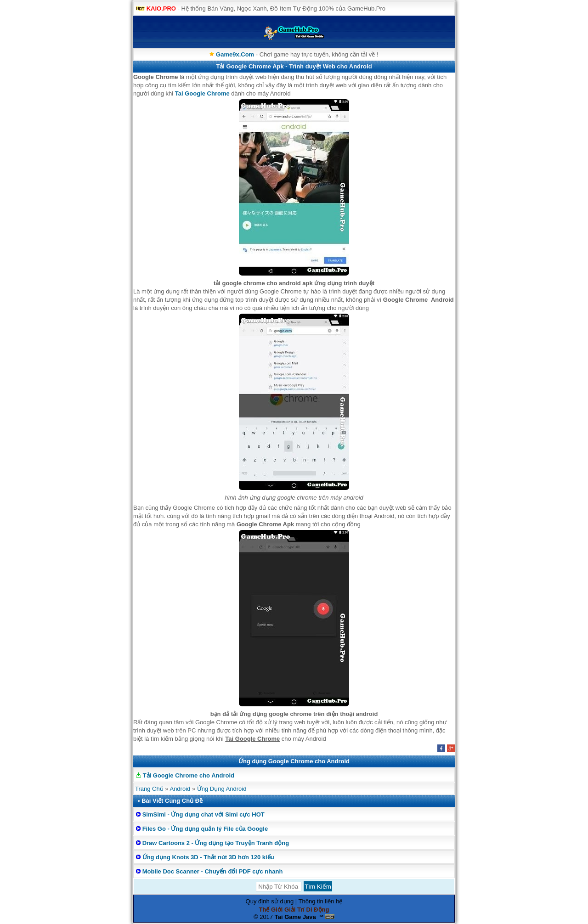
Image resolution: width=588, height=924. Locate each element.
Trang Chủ (149, 789)
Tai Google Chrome (202, 93)
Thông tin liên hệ (321, 901)
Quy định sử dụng (270, 901)
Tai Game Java (295, 917)
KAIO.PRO (161, 8)
